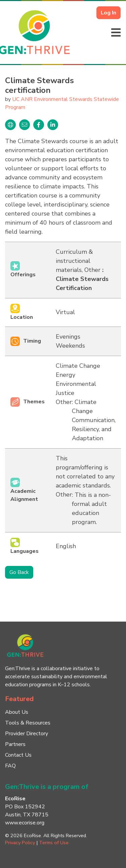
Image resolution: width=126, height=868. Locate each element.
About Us (17, 712)
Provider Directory (27, 734)
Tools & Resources (28, 723)
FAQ (10, 766)
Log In (109, 13)
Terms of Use (54, 843)
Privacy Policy (20, 843)
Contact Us (18, 755)
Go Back (19, 572)
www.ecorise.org (25, 823)
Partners (15, 744)
